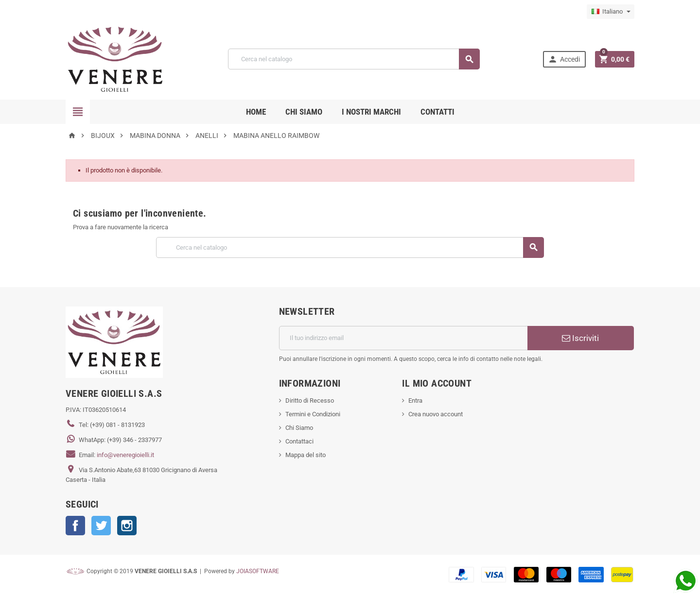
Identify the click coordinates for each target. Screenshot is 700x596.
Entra (415, 400)
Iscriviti (580, 338)
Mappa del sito (306, 455)
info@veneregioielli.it (125, 455)
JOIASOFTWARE (258, 571)
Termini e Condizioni (313, 414)
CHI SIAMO (304, 112)
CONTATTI (437, 112)
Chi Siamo (299, 428)
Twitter (101, 526)
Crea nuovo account (436, 414)
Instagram (127, 526)
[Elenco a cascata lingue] (611, 12)
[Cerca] (354, 59)
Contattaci (299, 441)
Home (256, 112)
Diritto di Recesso (310, 400)
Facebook (75, 526)
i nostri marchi (371, 112)
